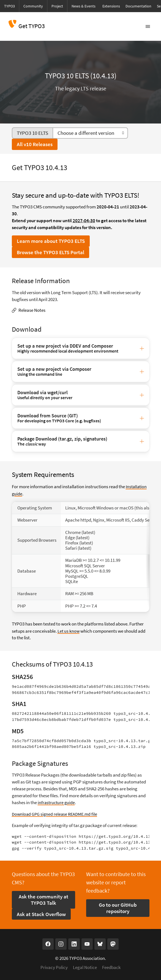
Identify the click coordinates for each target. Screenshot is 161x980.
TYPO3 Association (87, 957)
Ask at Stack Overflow (41, 913)
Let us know (69, 630)
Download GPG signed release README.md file (56, 813)
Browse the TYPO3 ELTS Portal (51, 252)
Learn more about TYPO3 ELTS (51, 241)
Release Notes (32, 310)
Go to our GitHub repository (118, 907)
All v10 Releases (35, 144)
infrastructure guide (57, 802)
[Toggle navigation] (148, 26)
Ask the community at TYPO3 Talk (43, 898)
